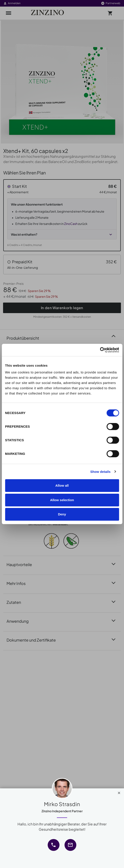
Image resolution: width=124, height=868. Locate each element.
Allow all (62, 485)
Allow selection (62, 500)
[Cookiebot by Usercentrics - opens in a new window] (100, 350)
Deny (62, 514)
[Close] (119, 792)
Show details (100, 472)
